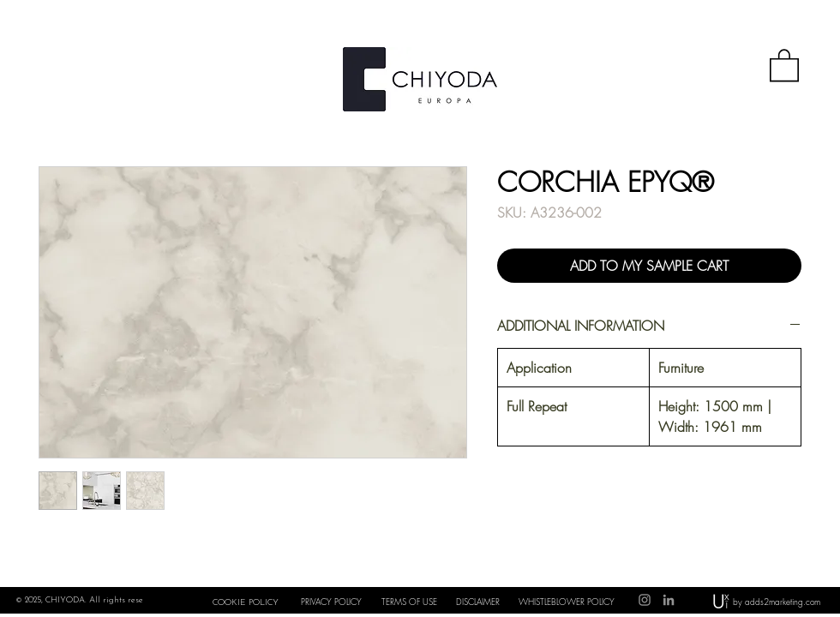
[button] (784, 64)
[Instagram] (645, 600)
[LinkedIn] (669, 600)
